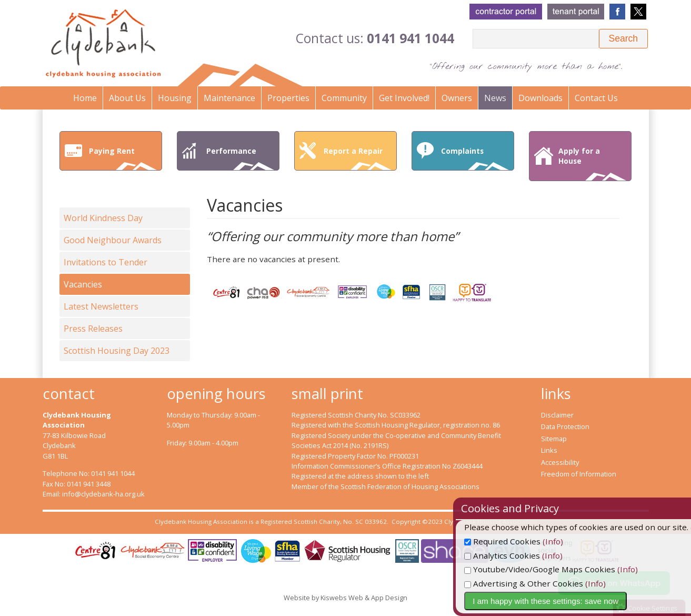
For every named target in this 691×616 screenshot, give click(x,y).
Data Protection (565, 426)
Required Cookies (530, 541)
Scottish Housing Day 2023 (117, 351)
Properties (288, 98)
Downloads (540, 98)
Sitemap (554, 439)
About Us (127, 98)
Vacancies (83, 284)
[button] (623, 39)
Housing (175, 98)
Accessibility (560, 462)
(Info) (581, 541)
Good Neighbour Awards (113, 240)
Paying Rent (123, 158)
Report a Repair (358, 158)
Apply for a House (593, 163)
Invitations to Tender (106, 262)
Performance (241, 158)
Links (549, 450)
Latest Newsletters (101, 306)
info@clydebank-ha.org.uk (103, 494)
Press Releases (93, 329)
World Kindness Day (103, 218)
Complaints (475, 158)
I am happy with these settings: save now (573, 601)
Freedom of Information (579, 474)
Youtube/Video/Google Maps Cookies (568, 569)
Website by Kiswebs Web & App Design (345, 598)
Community (344, 98)
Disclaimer (557, 415)
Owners (457, 98)
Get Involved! (404, 98)
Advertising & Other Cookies (552, 583)
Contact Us (596, 98)
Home (85, 98)
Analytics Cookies (530, 555)
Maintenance (229, 98)
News (495, 98)
